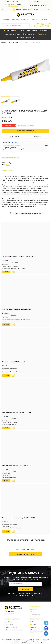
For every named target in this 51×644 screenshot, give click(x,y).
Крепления (44, 30)
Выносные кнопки (29, 34)
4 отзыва (14, 471)
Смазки (8, 165)
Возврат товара (36, 614)
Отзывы (35, 20)
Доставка (34, 609)
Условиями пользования (23, 594)
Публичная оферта (11, 627)
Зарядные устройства (13, 34)
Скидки (33, 627)
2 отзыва (14, 315)
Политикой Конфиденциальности (34, 593)
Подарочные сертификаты (25, 38)
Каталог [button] (6, 20)
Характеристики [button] (14, 137)
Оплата (33, 611)
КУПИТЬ (6, 272)
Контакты (45, 20)
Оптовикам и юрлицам (20, 20)
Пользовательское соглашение (15, 629)
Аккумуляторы (32, 30)
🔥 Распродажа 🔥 (10, 30)
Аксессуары (42, 34)
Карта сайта (9, 624)
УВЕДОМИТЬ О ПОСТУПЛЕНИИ (26, 131)
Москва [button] (15, 142)
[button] (13, 6)
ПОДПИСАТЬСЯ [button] (26, 589)
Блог (33, 621)
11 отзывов (15, 262)
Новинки (34, 624)
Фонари (22, 30)
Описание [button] (37, 137)
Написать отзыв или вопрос (25, 553)
